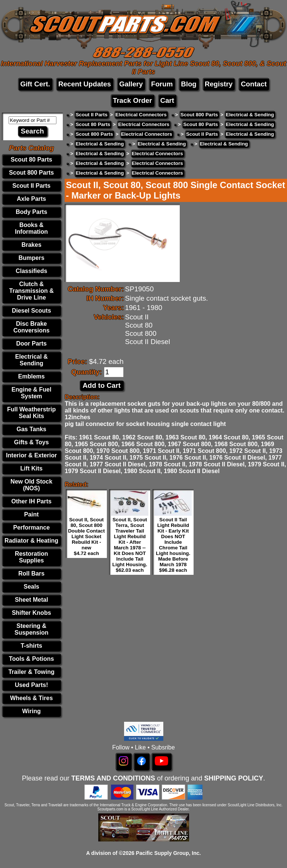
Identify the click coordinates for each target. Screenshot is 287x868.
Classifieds (31, 271)
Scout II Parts (31, 186)
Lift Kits (31, 468)
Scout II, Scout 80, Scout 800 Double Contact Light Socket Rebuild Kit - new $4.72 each (86, 536)
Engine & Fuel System (32, 393)
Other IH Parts (31, 501)
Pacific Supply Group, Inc (168, 853)
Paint (32, 514)
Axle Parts (31, 199)
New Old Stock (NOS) (31, 485)
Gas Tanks (31, 429)
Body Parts (31, 212)
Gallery (131, 84)
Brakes (31, 245)
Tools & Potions (32, 659)
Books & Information (31, 228)
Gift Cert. (35, 84)
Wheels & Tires (31, 698)
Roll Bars (31, 573)
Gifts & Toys (32, 442)
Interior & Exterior (31, 455)
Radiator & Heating (31, 541)
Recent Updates (85, 84)
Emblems (32, 376)
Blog (189, 84)
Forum (162, 84)
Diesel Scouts (32, 311)
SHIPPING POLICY (234, 778)
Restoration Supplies (32, 557)
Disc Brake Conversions (32, 327)
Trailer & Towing (31, 672)
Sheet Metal (32, 600)
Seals (31, 587)
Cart (167, 100)
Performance (31, 527)
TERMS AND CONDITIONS (113, 778)
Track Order (132, 100)
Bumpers (31, 258)
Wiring (31, 711)
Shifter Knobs (32, 613)
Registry (219, 84)
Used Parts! (32, 685)
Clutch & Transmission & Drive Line (32, 291)
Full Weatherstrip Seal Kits (31, 413)
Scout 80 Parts (32, 160)
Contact (254, 84)
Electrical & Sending (32, 360)
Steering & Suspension (32, 629)
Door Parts (31, 343)
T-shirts (31, 646)
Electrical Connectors (141, 115)
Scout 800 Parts (31, 173)
